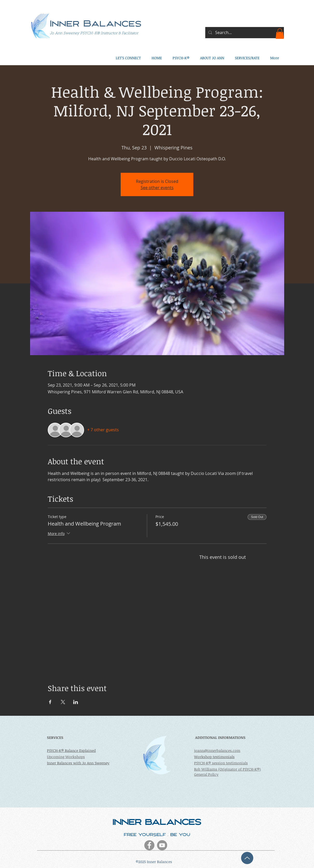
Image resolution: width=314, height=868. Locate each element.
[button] (280, 34)
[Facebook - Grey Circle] (149, 845)
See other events (157, 188)
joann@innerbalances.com (217, 750)
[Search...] (244, 33)
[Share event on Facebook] (50, 702)
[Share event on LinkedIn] (76, 702)
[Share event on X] (63, 702)
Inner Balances (96, 25)
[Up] (247, 858)
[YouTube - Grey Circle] (162, 845)
